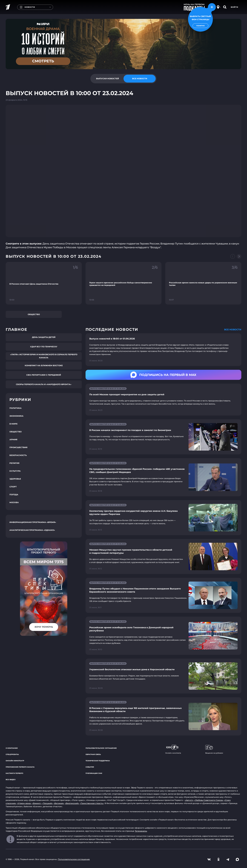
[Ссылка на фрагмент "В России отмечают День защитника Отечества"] (44, 283)
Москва (14, 502)
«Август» (189, 800)
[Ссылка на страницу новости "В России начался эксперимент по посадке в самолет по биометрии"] (163, 437)
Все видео (11, 780)
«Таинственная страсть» (92, 803)
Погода (14, 495)
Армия (13, 440)
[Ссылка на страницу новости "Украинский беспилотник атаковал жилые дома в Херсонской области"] (163, 676)
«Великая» (59, 803)
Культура (15, 471)
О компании (12, 748)
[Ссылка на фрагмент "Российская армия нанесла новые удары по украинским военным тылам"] (203, 283)
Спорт (13, 487)
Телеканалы (141, 831)
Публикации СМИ (94, 773)
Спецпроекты (12, 754)
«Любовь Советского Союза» (209, 800)
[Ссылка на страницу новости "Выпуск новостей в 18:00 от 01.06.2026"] (163, 350)
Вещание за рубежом (214, 749)
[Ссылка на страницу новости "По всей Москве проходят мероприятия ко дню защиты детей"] (163, 400)
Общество (34, 314)
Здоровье (15, 479)
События (90, 767)
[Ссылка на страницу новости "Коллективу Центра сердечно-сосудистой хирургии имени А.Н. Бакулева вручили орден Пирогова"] (163, 518)
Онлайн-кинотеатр (15, 761)
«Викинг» (37, 803)
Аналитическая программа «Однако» (32, 530)
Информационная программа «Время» (33, 522)
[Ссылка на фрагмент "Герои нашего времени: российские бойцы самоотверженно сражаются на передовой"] (124, 283)
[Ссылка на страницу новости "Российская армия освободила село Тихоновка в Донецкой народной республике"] (163, 636)
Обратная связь (93, 754)
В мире (13, 424)
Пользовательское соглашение (101, 748)
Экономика (16, 416)
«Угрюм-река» (24, 803)
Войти (234, 7)
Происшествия (18, 447)
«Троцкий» (47, 803)
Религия (14, 463)
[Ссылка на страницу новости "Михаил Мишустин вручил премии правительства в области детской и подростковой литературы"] (163, 556)
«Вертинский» (72, 803)
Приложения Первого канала (20, 767)
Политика (16, 408)
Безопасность (18, 455)
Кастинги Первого (14, 773)
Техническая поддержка (98, 761)
